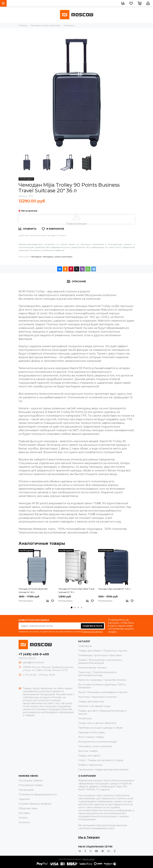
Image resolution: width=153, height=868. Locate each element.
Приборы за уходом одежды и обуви (100, 728)
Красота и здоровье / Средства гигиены (102, 680)
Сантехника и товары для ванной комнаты (103, 770)
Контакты (24, 822)
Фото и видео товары (91, 737)
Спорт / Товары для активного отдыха (101, 760)
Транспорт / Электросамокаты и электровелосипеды (97, 674)
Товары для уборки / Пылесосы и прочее (103, 651)
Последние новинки (31, 781)
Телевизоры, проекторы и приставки (100, 655)
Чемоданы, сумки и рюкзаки (57, 257)
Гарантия (24, 799)
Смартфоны (85, 646)
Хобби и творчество (90, 765)
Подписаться (92, 626)
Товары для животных (91, 701)
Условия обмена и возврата (35, 804)
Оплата (23, 818)
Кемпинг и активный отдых (94, 706)
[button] (72, 608)
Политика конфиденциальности (38, 794)
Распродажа (26, 790)
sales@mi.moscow (33, 662)
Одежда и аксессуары (92, 732)
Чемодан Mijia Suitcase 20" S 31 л (114, 589)
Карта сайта (88, 859)
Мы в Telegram (89, 837)
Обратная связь (28, 808)
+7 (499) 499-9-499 (34, 654)
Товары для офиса (89, 756)
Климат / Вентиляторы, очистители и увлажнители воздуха (100, 661)
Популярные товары (31, 785)
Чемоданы (36, 257)
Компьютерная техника (92, 668)
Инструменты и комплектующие (98, 742)
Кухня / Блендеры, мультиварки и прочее (103, 692)
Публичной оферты (92, 631)
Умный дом (85, 718)
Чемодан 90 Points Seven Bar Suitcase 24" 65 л (33, 590)
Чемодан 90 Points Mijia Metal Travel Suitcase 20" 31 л (76, 590)
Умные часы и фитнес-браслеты (97, 723)
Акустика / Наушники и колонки (97, 697)
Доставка (24, 813)
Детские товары (88, 751)
